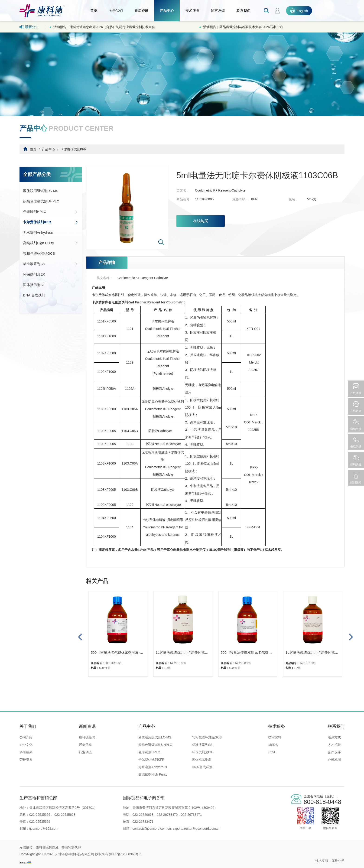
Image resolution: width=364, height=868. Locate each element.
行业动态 (85, 752)
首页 (94, 11)
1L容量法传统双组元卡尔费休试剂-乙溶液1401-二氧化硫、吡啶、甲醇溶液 (313, 652)
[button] (351, 637)
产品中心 (167, 11)
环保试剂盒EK (34, 274)
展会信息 (85, 745)
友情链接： (28, 848)
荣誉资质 (26, 760)
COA (272, 752)
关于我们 (116, 11)
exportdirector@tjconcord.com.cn (196, 829)
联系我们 (244, 11)
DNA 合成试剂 (34, 295)
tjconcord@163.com (44, 829)
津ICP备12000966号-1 (125, 854)
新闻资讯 (141, 11)
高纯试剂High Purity (51, 243)
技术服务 (192, 11)
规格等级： (240, 199)
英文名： (183, 190)
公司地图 (334, 760)
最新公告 (29, 27)
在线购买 (201, 221)
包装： (293, 199)
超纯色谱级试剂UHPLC (41, 201)
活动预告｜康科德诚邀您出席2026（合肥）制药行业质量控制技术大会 (104, 27)
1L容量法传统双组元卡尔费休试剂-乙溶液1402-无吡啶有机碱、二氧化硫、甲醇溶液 (183, 652)
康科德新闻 (87, 737)
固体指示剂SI (33, 285)
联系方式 (334, 737)
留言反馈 (218, 11)
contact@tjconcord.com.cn (152, 829)
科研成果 (26, 752)
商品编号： (185, 199)
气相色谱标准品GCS (39, 253)
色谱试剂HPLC (51, 212)
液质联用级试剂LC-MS (41, 191)
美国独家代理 (71, 848)
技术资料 (275, 737)
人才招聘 (334, 745)
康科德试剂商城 (47, 848)
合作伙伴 (334, 752)
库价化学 (338, 861)
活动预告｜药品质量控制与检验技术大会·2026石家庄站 (243, 27)
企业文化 (26, 745)
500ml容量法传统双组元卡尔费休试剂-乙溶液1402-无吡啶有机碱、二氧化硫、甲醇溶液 (248, 652)
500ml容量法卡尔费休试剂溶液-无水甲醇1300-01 (118, 652)
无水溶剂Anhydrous (38, 232)
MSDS (273, 745)
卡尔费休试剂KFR (74, 149)
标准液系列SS (51, 264)
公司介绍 (26, 737)
